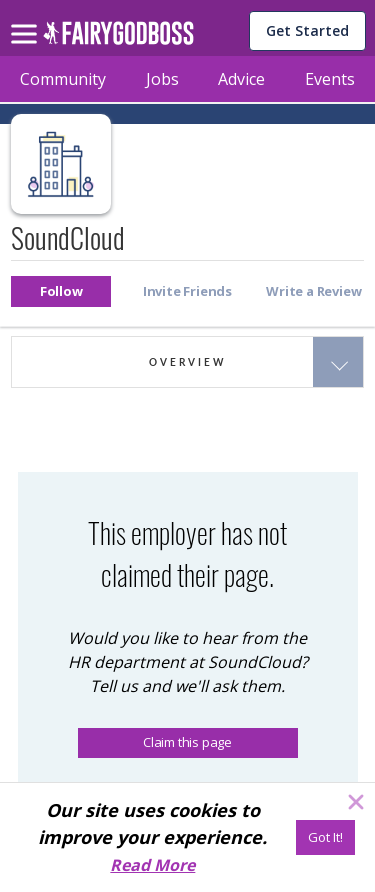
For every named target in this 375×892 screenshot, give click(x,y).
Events (330, 79)
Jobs (162, 79)
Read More (152, 865)
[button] (61, 291)
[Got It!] (325, 837)
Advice (241, 79)
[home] (118, 38)
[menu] (27, 18)
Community (63, 79)
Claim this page (187, 742)
